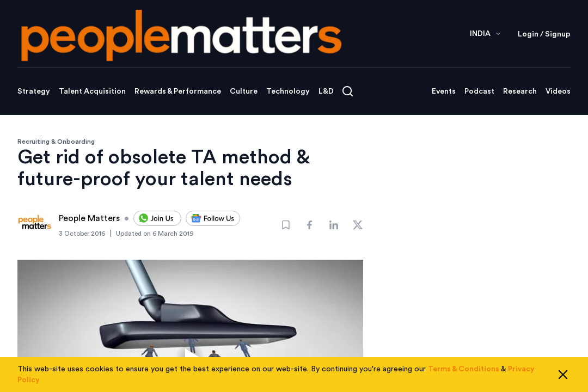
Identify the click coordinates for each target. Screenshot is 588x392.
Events (444, 91)
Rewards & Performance (178, 91)
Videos (558, 91)
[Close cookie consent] (563, 375)
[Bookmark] (286, 225)
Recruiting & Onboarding (56, 142)
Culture (244, 91)
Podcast (479, 91)
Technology (288, 91)
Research (520, 91)
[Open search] (348, 91)
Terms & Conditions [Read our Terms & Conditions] (464, 369)
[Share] (310, 225)
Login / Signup (544, 34)
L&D (326, 91)
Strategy (34, 91)
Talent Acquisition (92, 91)
